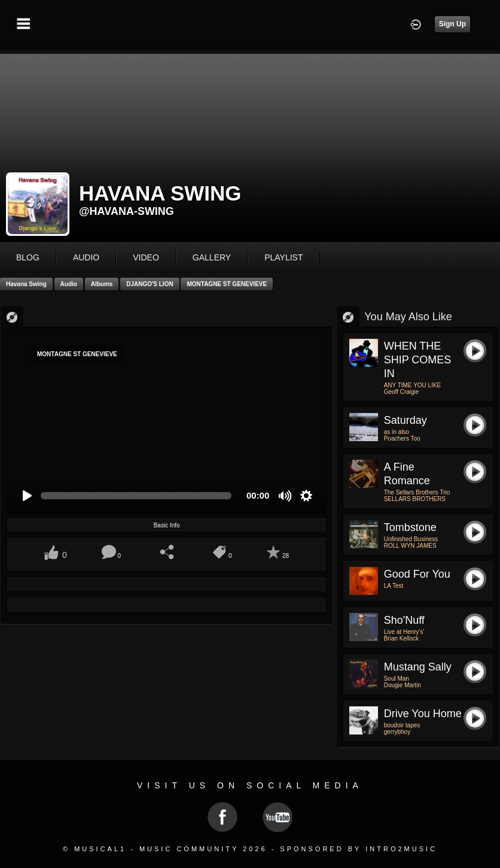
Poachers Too (402, 438)
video (146, 257)
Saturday (406, 420)
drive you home (423, 714)
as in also (397, 432)
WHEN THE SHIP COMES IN (418, 360)
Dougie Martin (403, 685)
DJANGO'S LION (150, 284)
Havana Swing (26, 284)
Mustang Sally (418, 667)
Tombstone (410, 527)
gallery (212, 257)
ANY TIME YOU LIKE (413, 385)
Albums (102, 284)
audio (86, 257)
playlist (283, 257)
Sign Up (452, 24)
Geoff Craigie (402, 392)
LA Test (394, 586)
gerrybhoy (397, 732)
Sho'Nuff (404, 620)
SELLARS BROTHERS (415, 499)
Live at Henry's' (404, 632)
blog (28, 257)
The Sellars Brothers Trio (417, 492)
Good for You (417, 574)
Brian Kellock (401, 638)
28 (286, 556)
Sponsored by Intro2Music (359, 849)
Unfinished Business (411, 539)
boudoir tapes (402, 725)
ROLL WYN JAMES (410, 546)
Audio (69, 284)
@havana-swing (126, 211)
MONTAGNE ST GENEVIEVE (227, 284)
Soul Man (397, 679)
